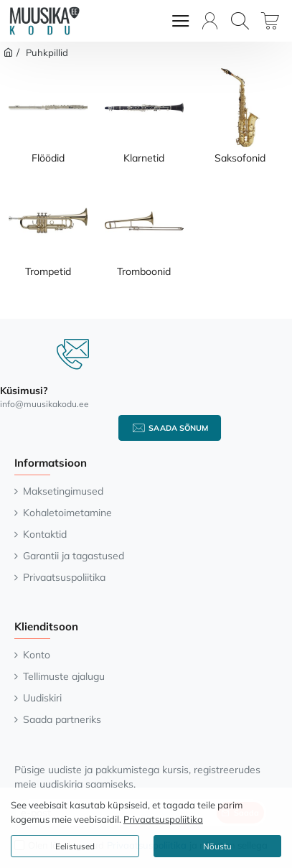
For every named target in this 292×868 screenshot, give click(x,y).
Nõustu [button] (217, 846)
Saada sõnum (178, 428)
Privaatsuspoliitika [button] (163, 819)
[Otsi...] (240, 21)
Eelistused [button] (75, 846)
